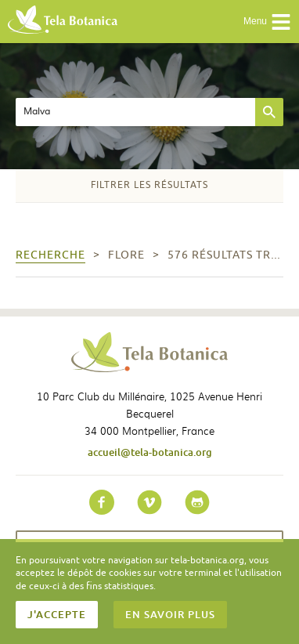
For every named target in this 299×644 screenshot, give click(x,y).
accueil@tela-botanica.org (150, 452)
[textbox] (135, 112)
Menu (267, 22)
